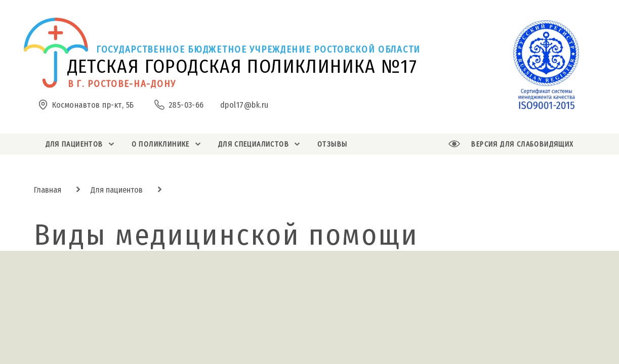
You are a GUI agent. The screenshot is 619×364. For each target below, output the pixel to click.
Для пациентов (117, 190)
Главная (48, 190)
